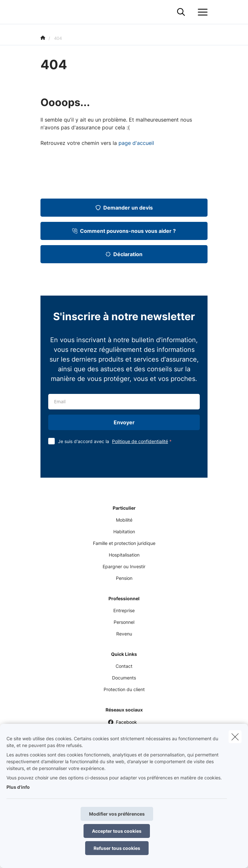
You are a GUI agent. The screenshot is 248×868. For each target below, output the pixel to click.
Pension (124, 578)
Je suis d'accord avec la (116, 441)
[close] (235, 737)
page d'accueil (136, 143)
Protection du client (124, 689)
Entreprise (124, 610)
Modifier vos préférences (117, 814)
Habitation (124, 532)
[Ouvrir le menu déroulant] (201, 12)
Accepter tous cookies (117, 831)
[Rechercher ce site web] (181, 12)
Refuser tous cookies (117, 848)
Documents (124, 678)
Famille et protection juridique (124, 543)
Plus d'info (18, 787)
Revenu (124, 634)
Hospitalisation (124, 555)
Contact (124, 666)
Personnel (124, 622)
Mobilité (124, 520)
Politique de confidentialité (140, 441)
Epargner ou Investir (124, 566)
